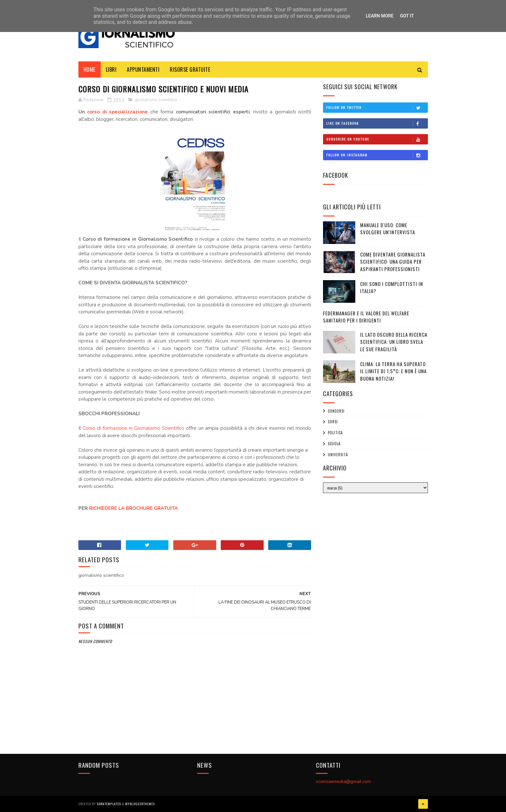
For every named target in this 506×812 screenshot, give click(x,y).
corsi (333, 422)
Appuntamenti (143, 69)
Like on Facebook (377, 123)
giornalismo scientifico (156, 100)
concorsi (336, 411)
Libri (111, 69)
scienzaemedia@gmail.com (343, 781)
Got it (407, 16)
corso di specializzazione (117, 112)
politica (335, 433)
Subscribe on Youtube (377, 139)
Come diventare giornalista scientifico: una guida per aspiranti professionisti (393, 262)
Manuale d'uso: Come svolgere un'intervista (388, 229)
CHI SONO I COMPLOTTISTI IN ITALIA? (392, 287)
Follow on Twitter (377, 108)
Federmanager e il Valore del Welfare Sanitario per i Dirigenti (366, 317)
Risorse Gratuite (190, 69)
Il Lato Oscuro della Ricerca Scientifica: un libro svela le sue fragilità (394, 342)
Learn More (379, 16)
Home (90, 69)
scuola (334, 444)
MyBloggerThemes (140, 804)
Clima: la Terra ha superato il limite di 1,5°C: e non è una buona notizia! (393, 371)
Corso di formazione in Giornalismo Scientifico (133, 428)
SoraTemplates (109, 804)
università (338, 455)
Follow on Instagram (377, 155)
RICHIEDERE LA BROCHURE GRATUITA (134, 508)
